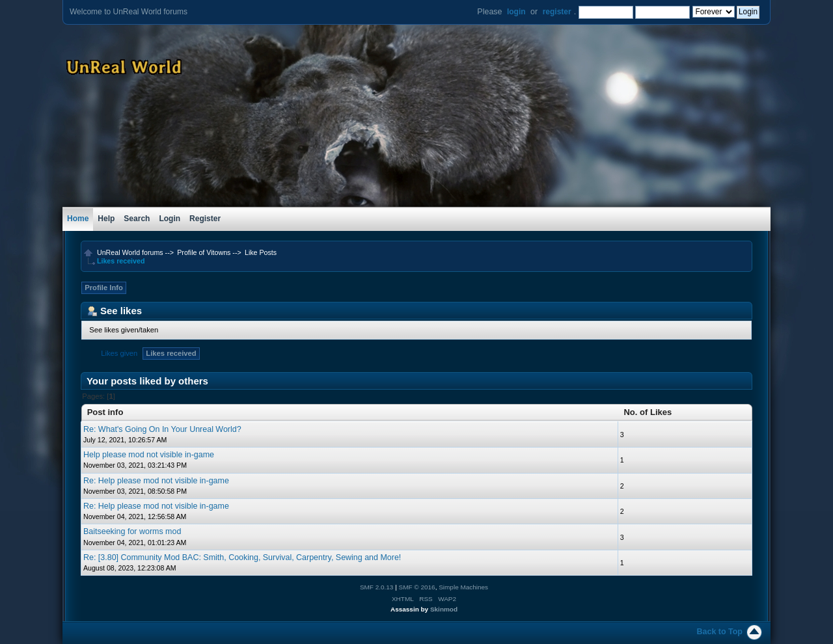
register (557, 12)
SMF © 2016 (417, 587)
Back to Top (720, 632)
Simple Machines (463, 587)
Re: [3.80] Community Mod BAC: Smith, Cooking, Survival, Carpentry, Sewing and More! (242, 557)
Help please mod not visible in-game (149, 455)
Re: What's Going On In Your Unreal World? (162, 429)
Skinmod (444, 609)
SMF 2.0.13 (377, 587)
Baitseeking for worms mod (132, 531)
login (516, 12)
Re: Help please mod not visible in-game (156, 481)
